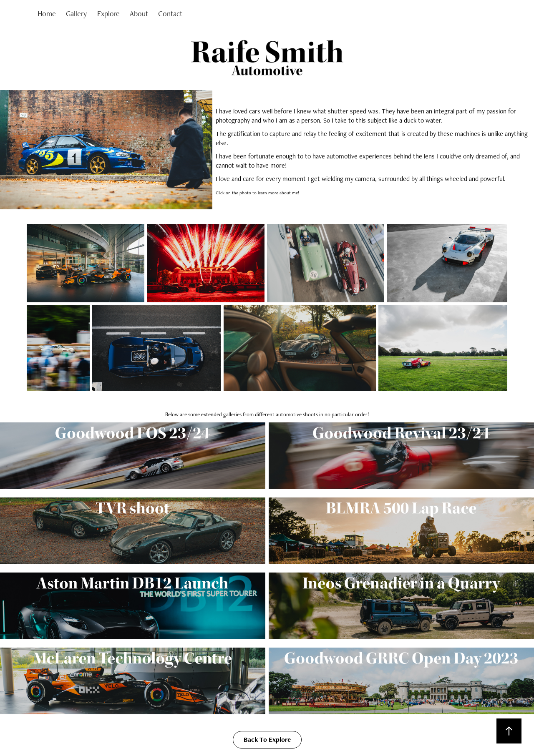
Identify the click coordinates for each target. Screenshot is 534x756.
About (139, 14)
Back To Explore (267, 740)
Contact (170, 14)
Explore (108, 14)
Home (47, 14)
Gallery (76, 14)
